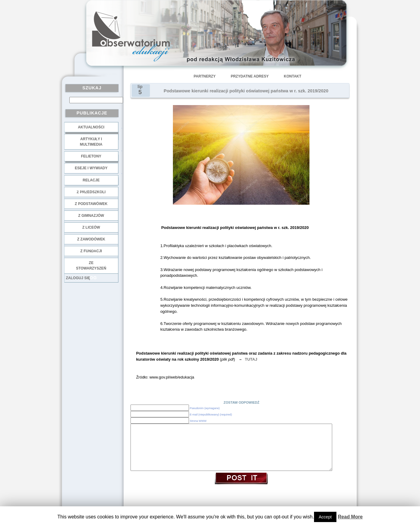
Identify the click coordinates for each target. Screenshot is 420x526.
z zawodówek (91, 239)
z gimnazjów (91, 216)
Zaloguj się (78, 278)
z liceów (91, 227)
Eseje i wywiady (91, 168)
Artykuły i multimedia (91, 142)
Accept (325, 517)
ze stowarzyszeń (91, 266)
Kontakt (293, 76)
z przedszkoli (91, 192)
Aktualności (91, 127)
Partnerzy (205, 76)
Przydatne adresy (250, 76)
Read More (350, 517)
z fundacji (91, 251)
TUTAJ (251, 359)
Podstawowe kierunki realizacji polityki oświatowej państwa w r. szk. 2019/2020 (246, 91)
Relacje (91, 180)
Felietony (91, 156)
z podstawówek (91, 204)
